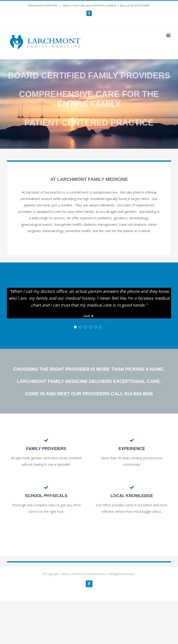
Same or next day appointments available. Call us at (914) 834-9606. (106, 5)
